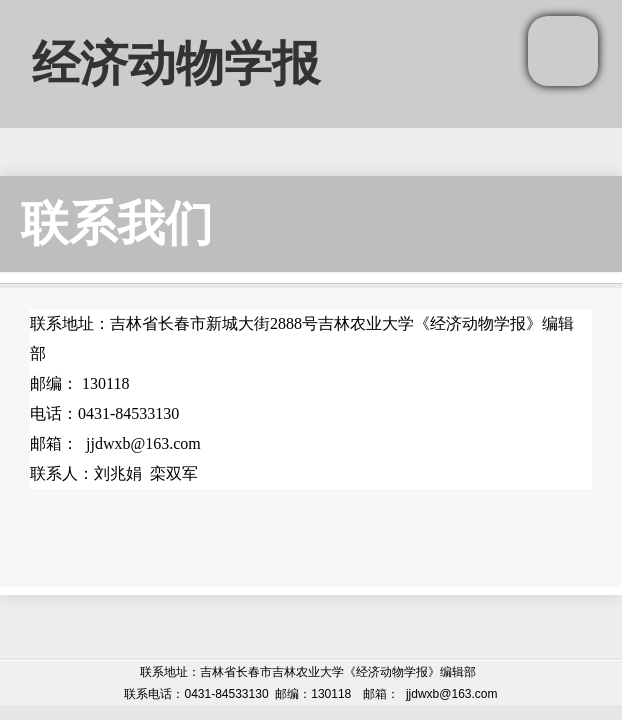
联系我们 (117, 223)
